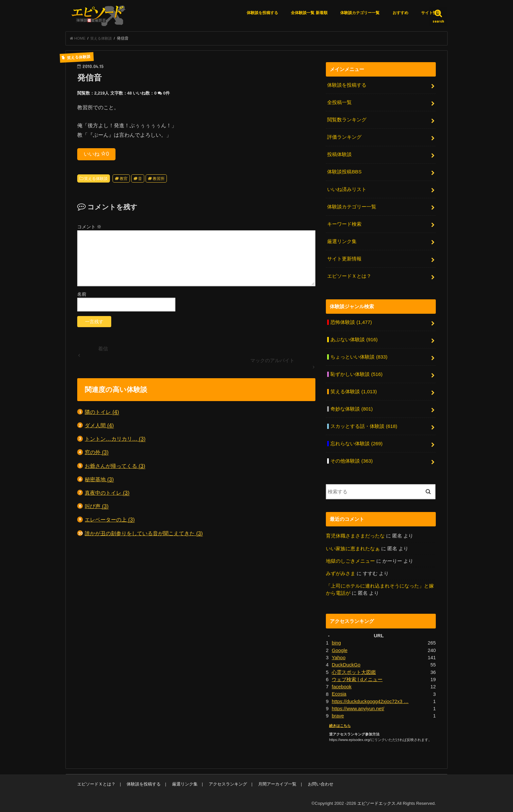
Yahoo (339, 656)
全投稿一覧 (339, 103)
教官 (124, 179)
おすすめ (400, 13)
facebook (342, 685)
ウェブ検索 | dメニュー (357, 678)
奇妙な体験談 (352, 408)
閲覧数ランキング (347, 120)
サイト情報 (431, 13)
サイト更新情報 (344, 258)
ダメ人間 (99, 426)
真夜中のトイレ (107, 493)
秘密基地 (99, 479)
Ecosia (339, 693)
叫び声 (97, 507)
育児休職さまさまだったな (355, 535)
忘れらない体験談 (356, 443)
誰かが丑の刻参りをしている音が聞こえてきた (144, 533)
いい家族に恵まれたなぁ (353, 547)
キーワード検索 (344, 224)
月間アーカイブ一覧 (277, 783)
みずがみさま (341, 573)
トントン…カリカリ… (115, 439)
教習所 (159, 179)
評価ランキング (344, 137)
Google (340, 649)
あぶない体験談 (354, 339)
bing (336, 642)
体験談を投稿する (262, 13)
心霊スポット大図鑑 (354, 671)
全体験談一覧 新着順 (309, 13)
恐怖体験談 (351, 322)
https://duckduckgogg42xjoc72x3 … (370, 700)
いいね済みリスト (347, 189)
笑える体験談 (96, 179)
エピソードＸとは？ (349, 275)
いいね (96, 154)
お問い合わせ (320, 783)
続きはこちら (340, 724)
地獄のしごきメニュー (350, 560)
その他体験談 (352, 460)
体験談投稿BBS (344, 172)
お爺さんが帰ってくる (115, 466)
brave (338, 715)
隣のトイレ (102, 412)
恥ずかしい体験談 (356, 374)
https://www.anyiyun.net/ (358, 707)
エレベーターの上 (110, 520)
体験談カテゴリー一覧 (360, 13)
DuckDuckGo (346, 663)
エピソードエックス (376, 802)
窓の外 (97, 453)
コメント (89, 227)
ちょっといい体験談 (359, 356)
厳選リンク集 (342, 241)
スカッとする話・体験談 (364, 426)
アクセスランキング (228, 783)
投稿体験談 (339, 154)
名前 (82, 294)
